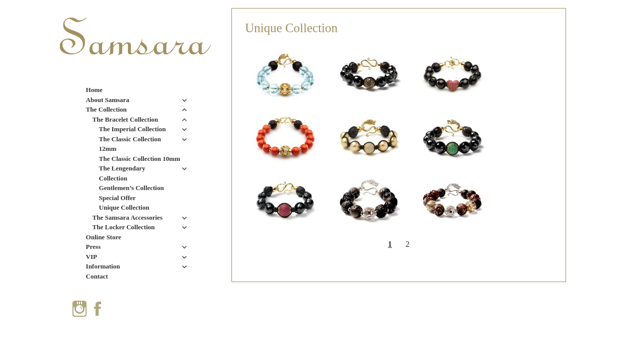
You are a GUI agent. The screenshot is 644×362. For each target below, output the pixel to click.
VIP (92, 257)
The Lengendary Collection (122, 173)
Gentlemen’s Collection (132, 188)
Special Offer (117, 198)
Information (103, 266)
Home (94, 90)
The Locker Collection (124, 227)
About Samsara (108, 100)
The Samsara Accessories (128, 217)
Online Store (104, 237)
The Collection (106, 109)
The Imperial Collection (133, 129)
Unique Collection (124, 207)
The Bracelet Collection (126, 119)
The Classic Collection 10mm (140, 159)
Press (93, 247)
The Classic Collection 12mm (130, 144)
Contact (97, 276)
